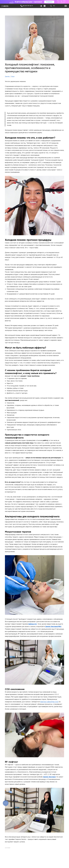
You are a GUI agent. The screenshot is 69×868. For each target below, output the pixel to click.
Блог (15, 74)
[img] (21, 6)
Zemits (9, 74)
